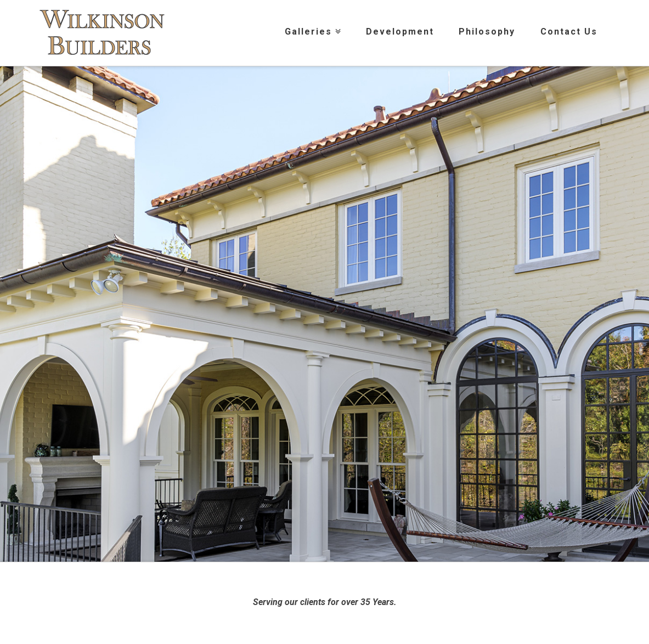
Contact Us (569, 32)
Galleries (311, 18)
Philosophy (487, 32)
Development (400, 32)
